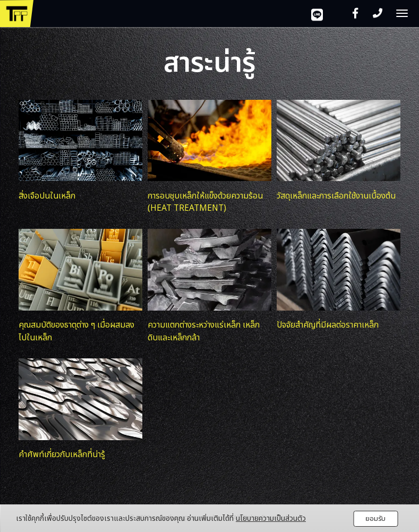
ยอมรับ (375, 519)
